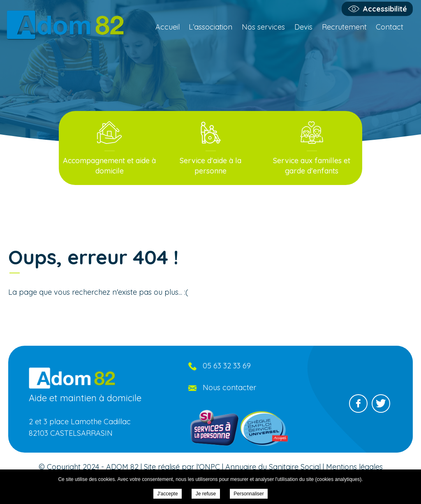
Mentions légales (354, 467)
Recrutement (344, 27)
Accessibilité (385, 9)
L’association (210, 27)
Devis (303, 27)
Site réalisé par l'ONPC (182, 467)
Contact (390, 27)
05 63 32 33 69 (227, 366)
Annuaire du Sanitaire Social (273, 467)
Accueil (168, 27)
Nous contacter (229, 387)
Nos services (263, 27)
